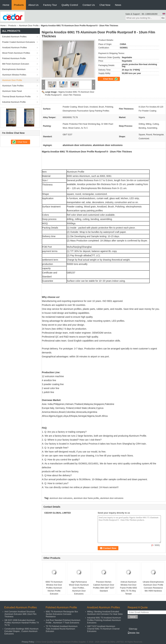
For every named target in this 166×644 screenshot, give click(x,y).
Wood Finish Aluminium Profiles (16, 53)
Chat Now (105, 5)
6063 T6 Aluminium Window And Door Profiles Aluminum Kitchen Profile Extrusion (54, 588)
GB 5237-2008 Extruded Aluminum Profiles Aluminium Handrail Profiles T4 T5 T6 (22, 623)
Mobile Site (134, 633)
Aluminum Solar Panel (12, 91)
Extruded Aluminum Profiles (14, 37)
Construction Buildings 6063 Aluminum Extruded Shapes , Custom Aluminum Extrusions (21, 631)
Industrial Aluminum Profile (14, 102)
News (118, 5)
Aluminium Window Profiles (14, 75)
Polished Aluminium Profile (14, 58)
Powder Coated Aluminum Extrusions (19, 42)
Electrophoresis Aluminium (14, 69)
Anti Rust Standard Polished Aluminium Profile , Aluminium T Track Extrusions (63, 621)
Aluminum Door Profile (29, 26)
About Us (33, 5)
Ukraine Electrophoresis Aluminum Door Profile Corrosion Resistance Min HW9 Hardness (153, 586)
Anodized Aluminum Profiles (14, 48)
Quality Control (70, 5)
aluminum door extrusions (61, 498)
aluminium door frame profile (86, 498)
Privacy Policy (28, 642)
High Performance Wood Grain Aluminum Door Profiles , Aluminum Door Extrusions (79, 588)
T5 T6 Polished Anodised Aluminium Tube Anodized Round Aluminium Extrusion (62, 629)
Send (133, 617)
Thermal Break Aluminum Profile (16, 97)
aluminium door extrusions (112, 498)
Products (19, 5)
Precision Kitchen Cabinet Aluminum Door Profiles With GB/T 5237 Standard (104, 586)
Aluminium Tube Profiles (13, 86)
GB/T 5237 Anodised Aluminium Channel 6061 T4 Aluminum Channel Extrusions (103, 629)
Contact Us (89, 5)
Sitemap (133, 629)
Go (163, 18)
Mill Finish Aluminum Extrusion (16, 64)
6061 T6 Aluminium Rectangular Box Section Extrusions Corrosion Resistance (62, 614)
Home (6, 5)
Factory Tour (50, 5)
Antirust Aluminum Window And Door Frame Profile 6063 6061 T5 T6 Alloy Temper (128, 588)
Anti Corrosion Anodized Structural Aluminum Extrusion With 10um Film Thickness (20, 614)
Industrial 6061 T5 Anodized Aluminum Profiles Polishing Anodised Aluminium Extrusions (104, 620)
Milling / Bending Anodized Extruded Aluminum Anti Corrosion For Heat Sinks (105, 613)
